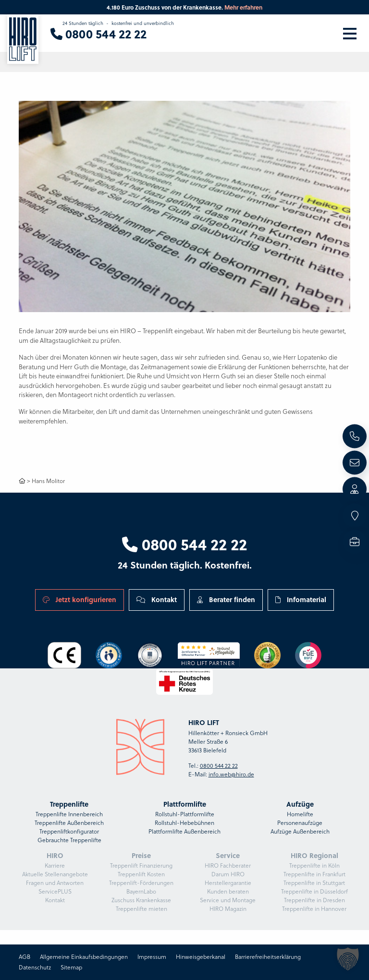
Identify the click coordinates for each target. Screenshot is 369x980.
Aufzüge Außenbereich (300, 831)
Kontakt (157, 599)
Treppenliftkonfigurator (69, 831)
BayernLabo (141, 891)
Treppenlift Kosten (141, 874)
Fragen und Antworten (55, 883)
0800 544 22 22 (184, 544)
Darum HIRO (228, 874)
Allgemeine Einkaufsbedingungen (84, 957)
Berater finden (226, 599)
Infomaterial (301, 599)
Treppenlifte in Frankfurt (314, 874)
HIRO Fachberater (228, 865)
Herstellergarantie (228, 883)
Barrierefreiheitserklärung (268, 957)
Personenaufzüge (300, 823)
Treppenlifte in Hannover (314, 909)
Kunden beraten (228, 891)
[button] (348, 959)
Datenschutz (35, 967)
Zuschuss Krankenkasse (141, 900)
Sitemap (71, 967)
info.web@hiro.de (231, 774)
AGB (25, 957)
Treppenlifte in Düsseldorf (314, 891)
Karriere (55, 865)
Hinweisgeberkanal (201, 957)
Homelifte (300, 814)
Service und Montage (228, 900)
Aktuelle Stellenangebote (55, 874)
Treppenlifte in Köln (314, 865)
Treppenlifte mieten (141, 909)
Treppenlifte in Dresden (314, 900)
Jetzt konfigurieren (80, 599)
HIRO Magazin (228, 909)
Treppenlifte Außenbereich (69, 823)
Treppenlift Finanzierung (141, 865)
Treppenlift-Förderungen (141, 883)
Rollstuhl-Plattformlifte (185, 814)
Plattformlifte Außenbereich (184, 831)
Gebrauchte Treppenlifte (69, 840)
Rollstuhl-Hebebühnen (184, 823)
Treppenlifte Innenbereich (69, 814)
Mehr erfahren (243, 7)
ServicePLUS (55, 891)
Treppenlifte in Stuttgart (314, 883)
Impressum (152, 957)
